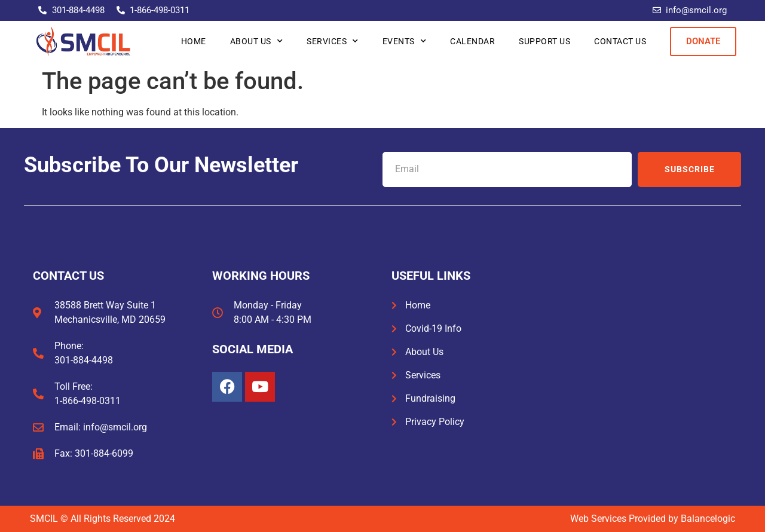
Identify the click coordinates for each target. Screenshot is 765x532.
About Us (257, 41)
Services (333, 41)
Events (405, 41)
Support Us (544, 41)
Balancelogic (708, 519)
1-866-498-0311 (88, 401)
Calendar (472, 41)
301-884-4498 (84, 360)
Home (194, 41)
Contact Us (620, 41)
